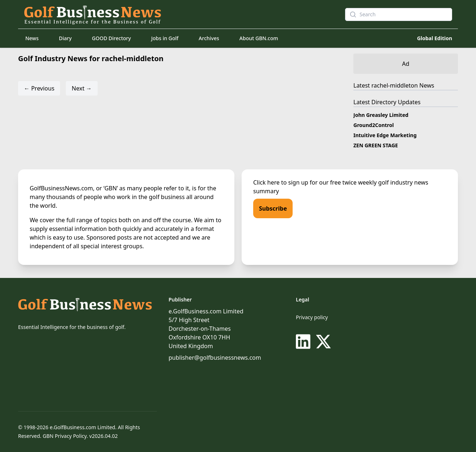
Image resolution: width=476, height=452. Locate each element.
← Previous (39, 88)
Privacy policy (312, 317)
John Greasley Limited (381, 115)
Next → (82, 88)
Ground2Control (374, 125)
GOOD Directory (111, 38)
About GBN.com (259, 38)
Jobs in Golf (165, 38)
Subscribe (273, 208)
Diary (65, 38)
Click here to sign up (281, 182)
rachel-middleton (395, 85)
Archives (209, 38)
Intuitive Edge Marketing (385, 135)
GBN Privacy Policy (65, 436)
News (32, 38)
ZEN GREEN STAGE (376, 145)
